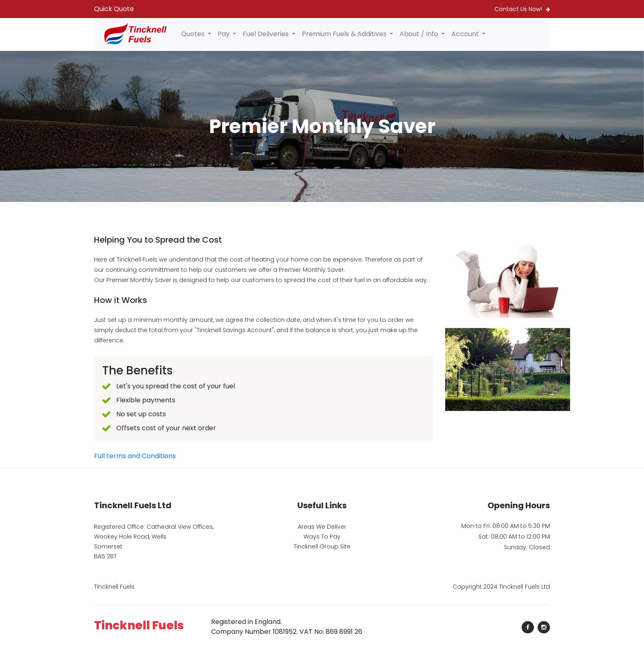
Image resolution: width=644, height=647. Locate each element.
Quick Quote (114, 9)
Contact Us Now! (522, 9)
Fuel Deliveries (267, 34)
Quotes (194, 34)
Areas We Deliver (322, 527)
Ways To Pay (322, 537)
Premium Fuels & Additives (345, 34)
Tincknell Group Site (322, 546)
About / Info (420, 34)
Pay (224, 34)
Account (466, 34)
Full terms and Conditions (135, 456)
